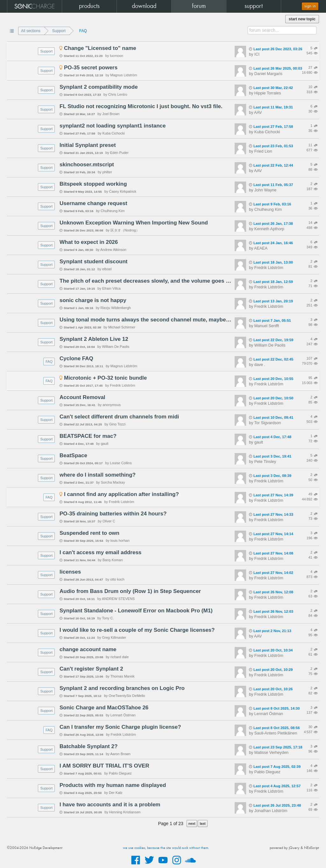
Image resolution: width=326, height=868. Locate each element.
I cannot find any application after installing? (121, 494)
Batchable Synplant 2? (89, 746)
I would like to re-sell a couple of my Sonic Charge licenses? (137, 630)
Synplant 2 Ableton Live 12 (94, 339)
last (202, 823)
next (192, 823)
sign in (310, 6)
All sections (31, 31)
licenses (70, 572)
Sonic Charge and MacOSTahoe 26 (104, 708)
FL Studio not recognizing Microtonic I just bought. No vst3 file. (141, 106)
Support (59, 31)
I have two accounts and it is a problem (110, 805)
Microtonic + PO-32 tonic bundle (105, 378)
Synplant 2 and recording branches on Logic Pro (122, 688)
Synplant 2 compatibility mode (99, 87)
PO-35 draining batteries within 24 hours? (113, 514)
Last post (276, 49)
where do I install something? (98, 475)
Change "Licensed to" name (100, 48)
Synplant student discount (93, 262)
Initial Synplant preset (88, 145)
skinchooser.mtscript (87, 165)
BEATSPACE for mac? (88, 436)
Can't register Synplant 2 (91, 669)
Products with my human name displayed (113, 785)
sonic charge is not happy (93, 300)
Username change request (93, 203)
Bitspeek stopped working (93, 184)
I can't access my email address (100, 552)
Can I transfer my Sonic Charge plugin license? (120, 727)
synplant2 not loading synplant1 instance (113, 126)
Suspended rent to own (89, 533)
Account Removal (82, 397)
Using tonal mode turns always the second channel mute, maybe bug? (145, 320)
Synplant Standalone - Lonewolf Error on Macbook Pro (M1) (136, 611)
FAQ (83, 31)
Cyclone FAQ (76, 358)
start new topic (302, 19)
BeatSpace (73, 455)
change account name (88, 649)
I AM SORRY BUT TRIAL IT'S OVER (104, 766)
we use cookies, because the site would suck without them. (166, 848)
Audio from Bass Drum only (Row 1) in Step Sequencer (130, 591)
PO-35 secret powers (91, 68)
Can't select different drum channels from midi (119, 417)
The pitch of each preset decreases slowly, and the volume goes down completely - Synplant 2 (145, 281)
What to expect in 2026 (89, 242)
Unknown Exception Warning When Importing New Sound (134, 223)
